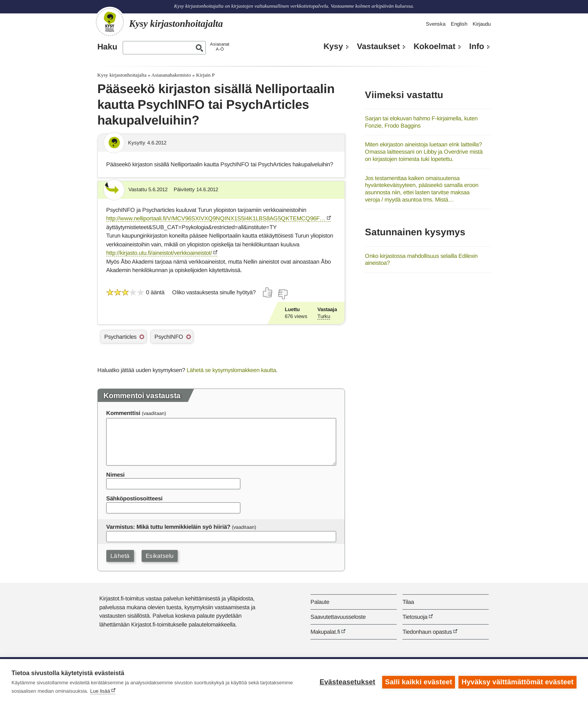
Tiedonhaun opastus (427, 632)
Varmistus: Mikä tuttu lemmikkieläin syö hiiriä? (168, 527)
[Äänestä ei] (283, 294)
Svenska (436, 24)
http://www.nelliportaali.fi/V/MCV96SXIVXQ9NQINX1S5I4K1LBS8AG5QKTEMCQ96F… (216, 218)
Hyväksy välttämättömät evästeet (517, 682)
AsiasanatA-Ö (220, 47)
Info (477, 46)
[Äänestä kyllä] (268, 292)
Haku (107, 47)
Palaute (320, 602)
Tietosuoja (415, 617)
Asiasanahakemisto (171, 75)
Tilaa (408, 602)
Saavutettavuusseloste (338, 617)
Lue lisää (100, 691)
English (459, 24)
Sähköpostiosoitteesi (134, 498)
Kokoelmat (434, 46)
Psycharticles (120, 337)
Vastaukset (378, 46)
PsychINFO (169, 337)
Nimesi (115, 475)
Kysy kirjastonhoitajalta (122, 75)
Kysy (333, 46)
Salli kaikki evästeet (418, 682)
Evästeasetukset (347, 682)
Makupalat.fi (325, 632)
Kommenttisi (123, 413)
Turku (324, 316)
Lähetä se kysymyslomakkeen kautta (231, 370)
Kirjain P (206, 75)
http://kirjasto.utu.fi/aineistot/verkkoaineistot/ (159, 253)
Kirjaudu (482, 24)
